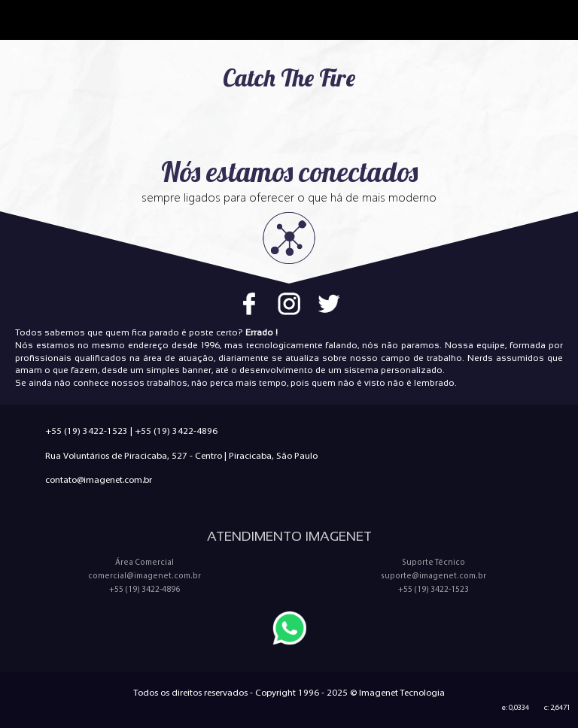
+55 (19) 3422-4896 (176, 431)
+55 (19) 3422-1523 (87, 431)
